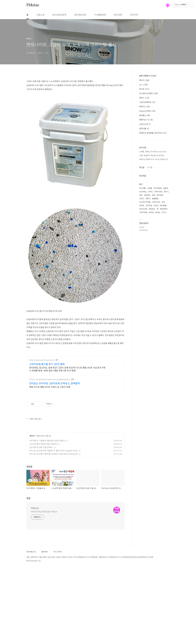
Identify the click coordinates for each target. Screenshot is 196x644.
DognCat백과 (147, 111)
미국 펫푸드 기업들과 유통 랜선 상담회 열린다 (47, 518)
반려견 (151, 212)
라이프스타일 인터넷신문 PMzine (44, 589)
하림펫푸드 (164, 209)
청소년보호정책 (59, 15)
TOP (168, 630)
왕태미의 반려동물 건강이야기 (153, 133)
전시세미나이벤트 (149, 93)
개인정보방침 (80, 15)
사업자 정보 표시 (34, 496)
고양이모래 (143, 212)
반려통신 (145, 115)
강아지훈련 (158, 188)
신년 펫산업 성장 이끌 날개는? (41, 524)
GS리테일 (143, 192)
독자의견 (134, 15)
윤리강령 (118, 15)
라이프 (144, 89)
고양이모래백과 (147, 102)
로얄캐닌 (147, 195)
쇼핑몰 (150, 188)
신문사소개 (145, 124)
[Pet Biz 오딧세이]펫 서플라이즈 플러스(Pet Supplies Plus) (53, 528)
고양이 (142, 198)
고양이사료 (156, 202)
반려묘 (158, 212)
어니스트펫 (57, 629)
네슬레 (165, 188)
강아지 (150, 192)
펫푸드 (144, 98)
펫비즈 (32, 513)
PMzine (33, 5)
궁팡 (154, 195)
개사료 (142, 205)
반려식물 (144, 128)
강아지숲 (149, 205)
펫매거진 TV (146, 120)
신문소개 (40, 15)
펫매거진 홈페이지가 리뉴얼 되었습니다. (154, 159)
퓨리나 (166, 192)
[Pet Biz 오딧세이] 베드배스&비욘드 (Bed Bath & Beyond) (53, 531)
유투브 (142, 240)
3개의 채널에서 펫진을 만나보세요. (152, 155)
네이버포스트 (31, 629)
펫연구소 (145, 107)
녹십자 (156, 205)
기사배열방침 (100, 15)
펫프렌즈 (152, 209)
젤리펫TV (45, 629)
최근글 (142, 167)
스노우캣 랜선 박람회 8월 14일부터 (43, 521)
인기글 (150, 167)
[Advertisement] (76, 95)
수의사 (164, 212)
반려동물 (163, 205)
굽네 (141, 195)
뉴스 (143, 85)
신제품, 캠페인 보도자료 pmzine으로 (153, 152)
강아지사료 (158, 192)
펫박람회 (160, 195)
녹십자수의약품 (145, 202)
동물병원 (155, 198)
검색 (161, 5)
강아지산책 (143, 209)
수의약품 (142, 188)
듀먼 (163, 202)
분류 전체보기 (148, 76)
